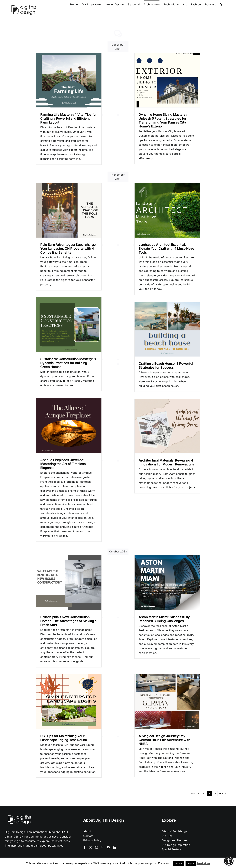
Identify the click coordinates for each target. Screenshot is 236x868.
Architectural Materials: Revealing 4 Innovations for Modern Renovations (166, 462)
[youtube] (108, 847)
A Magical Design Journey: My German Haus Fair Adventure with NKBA (164, 740)
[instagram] (97, 847)
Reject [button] (191, 863)
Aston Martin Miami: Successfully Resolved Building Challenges (164, 619)
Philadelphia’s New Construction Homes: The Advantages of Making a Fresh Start (68, 621)
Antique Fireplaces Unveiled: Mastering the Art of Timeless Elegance (63, 464)
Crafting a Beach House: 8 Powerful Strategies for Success (166, 366)
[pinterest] (102, 847)
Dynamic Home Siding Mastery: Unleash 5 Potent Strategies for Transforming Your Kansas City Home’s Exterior (163, 120)
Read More (203, 863)
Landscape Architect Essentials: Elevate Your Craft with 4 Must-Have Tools (166, 249)
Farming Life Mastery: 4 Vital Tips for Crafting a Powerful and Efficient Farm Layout (69, 118)
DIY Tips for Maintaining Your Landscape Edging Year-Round (64, 738)
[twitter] (91, 847)
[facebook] (85, 847)
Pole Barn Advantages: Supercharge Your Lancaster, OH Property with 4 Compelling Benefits (68, 249)
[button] (221, 4)
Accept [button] (178, 863)
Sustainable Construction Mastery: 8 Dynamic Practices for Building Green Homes (68, 363)
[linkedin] (114, 847)
